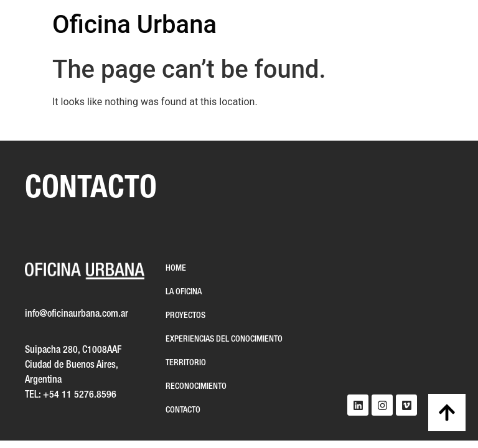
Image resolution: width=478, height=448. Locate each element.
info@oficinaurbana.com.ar (77, 314)
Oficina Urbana (134, 25)
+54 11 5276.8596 (80, 395)
